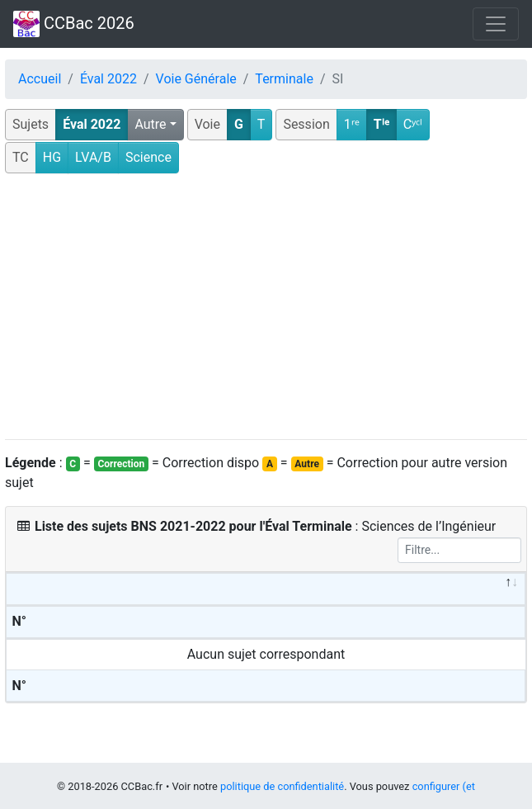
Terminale (284, 79)
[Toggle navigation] (496, 24)
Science (148, 157)
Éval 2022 (108, 79)
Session (306, 124)
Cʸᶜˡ (413, 124)
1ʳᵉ (352, 124)
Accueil (40, 79)
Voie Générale (196, 79)
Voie (207, 124)
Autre (150, 124)
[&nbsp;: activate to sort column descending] (266, 589)
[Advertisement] (266, 307)
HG (52, 157)
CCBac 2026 (74, 24)
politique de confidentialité (282, 786)
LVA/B (93, 157)
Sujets (31, 124)
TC (21, 157)
